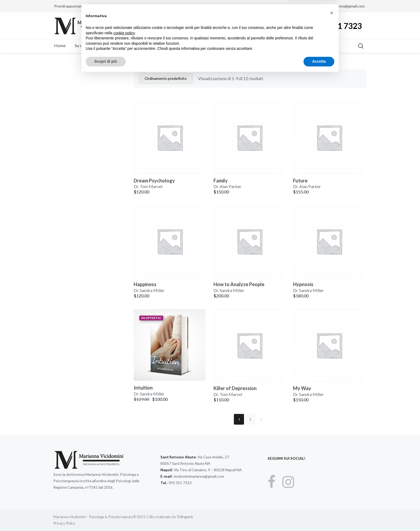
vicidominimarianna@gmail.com (339, 6)
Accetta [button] (319, 516)
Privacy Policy (64, 523)
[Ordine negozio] (166, 78)
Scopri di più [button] (106, 516)
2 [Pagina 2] (250, 419)
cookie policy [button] (124, 488)
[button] (332, 468)
